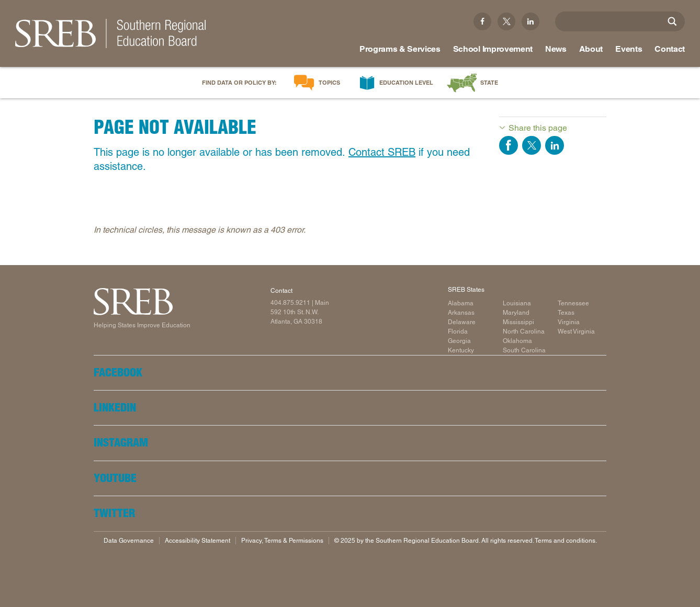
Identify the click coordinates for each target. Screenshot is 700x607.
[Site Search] (672, 21)
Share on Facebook (509, 145)
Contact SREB (382, 152)
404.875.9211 (290, 303)
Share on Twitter (532, 145)
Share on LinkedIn (555, 145)
